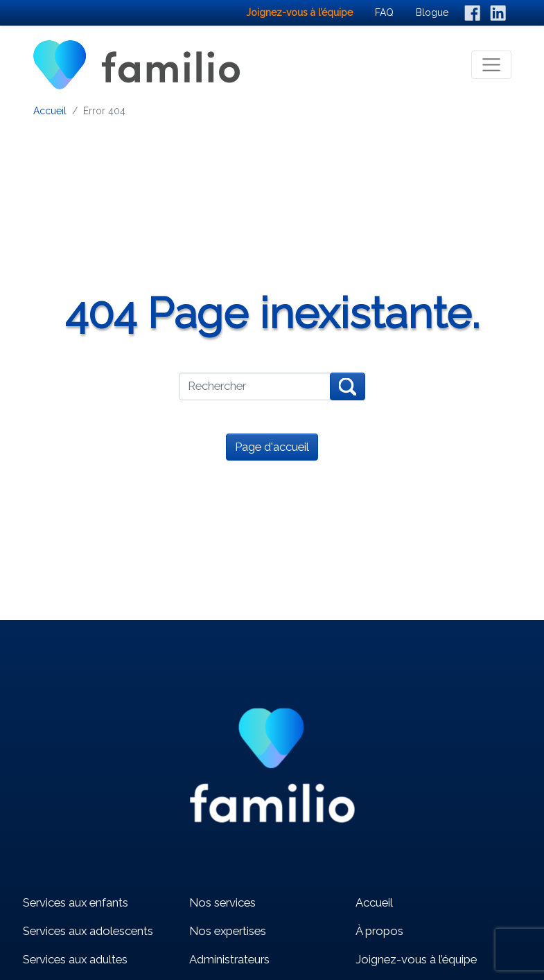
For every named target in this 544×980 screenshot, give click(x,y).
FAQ (384, 12)
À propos (379, 931)
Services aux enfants (76, 902)
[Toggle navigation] (491, 65)
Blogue (432, 12)
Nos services (222, 902)
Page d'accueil (272, 447)
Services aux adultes (75, 959)
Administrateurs (229, 959)
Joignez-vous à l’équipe (416, 959)
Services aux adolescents (88, 931)
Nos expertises (228, 931)
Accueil (50, 111)
